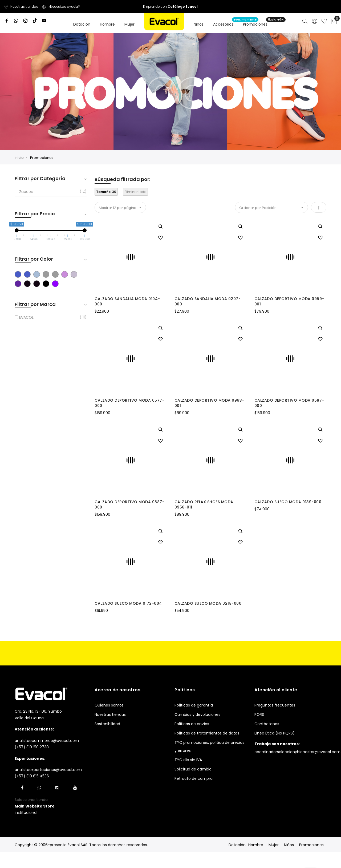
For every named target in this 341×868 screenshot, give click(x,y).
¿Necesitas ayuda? (61, 7)
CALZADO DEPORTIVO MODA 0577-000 (129, 403)
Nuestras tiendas (21, 7)
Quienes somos (109, 705)
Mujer (274, 845)
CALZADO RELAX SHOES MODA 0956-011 (204, 504)
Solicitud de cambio (193, 769)
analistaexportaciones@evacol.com (48, 770)
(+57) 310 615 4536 (32, 776)
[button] (160, 238)
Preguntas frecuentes (275, 705)
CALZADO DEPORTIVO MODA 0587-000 (289, 403)
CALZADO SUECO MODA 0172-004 (128, 603)
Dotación (237, 845)
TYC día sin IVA (188, 760)
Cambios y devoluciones (197, 714)
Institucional (26, 813)
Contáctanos (267, 724)
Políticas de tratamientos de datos (207, 733)
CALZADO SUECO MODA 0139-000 (288, 502)
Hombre (256, 845)
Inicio (19, 158)
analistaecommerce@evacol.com (47, 741)
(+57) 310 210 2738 (32, 747)
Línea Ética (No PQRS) (275, 733)
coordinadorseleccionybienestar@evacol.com (297, 752)
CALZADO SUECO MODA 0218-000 (208, 603)
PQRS (259, 714)
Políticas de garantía (194, 705)
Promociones (311, 845)
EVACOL (26, 317)
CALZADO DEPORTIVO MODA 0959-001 (289, 301)
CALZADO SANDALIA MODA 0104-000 (127, 301)
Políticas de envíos (192, 724)
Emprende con (170, 7)
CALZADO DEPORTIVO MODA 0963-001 (209, 403)
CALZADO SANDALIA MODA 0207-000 (208, 301)
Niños (289, 845)
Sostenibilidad (107, 724)
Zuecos (26, 192)
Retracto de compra (194, 778)
